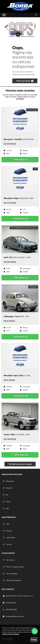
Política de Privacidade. (11, 634)
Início (6, 524)
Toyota (7, 502)
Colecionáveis (9, 538)
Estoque (7, 531)
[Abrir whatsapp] (35, 631)
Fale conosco (9, 560)
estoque (20, 99)
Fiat (5, 495)
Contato (7, 544)
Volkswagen (8, 481)
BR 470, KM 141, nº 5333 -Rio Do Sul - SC (18, 596)
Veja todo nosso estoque (20, 464)
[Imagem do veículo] (20, 121)
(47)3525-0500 (9, 603)
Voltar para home (25, 81)
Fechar (34, 640)
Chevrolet (8, 488)
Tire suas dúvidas (10, 574)
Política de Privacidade (12, 580)
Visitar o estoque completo (13, 567)
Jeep (6, 508)
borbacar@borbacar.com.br (13, 616)
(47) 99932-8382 (10, 609)
